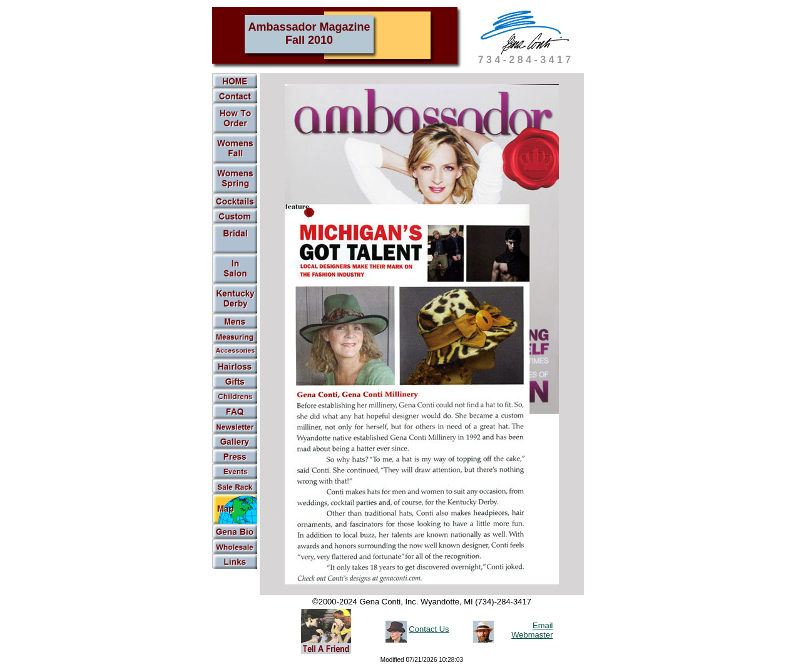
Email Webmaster (532, 630)
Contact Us (429, 629)
